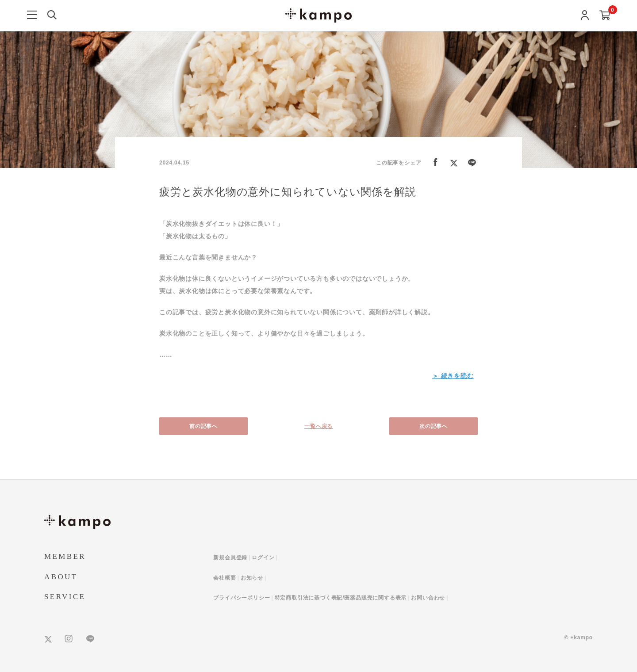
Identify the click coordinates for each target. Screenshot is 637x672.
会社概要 (224, 578)
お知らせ (252, 578)
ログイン (263, 557)
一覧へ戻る (318, 426)
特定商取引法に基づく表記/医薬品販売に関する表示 (341, 598)
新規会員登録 (230, 557)
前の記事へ (203, 426)
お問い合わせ (428, 598)
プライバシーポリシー (242, 598)
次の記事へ (434, 426)
